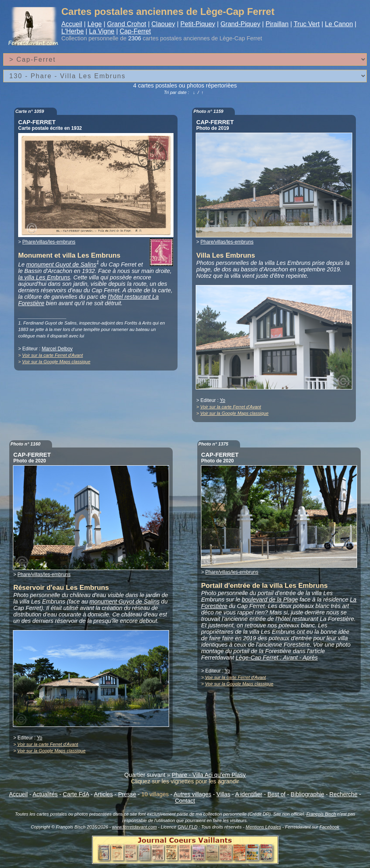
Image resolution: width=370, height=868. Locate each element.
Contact (185, 801)
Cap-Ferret (135, 31)
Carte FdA (76, 794)
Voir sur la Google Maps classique (56, 362)
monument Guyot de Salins (61, 264)
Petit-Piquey (198, 24)
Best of (277, 794)
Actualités (45, 794)
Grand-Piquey (240, 24)
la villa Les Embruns (44, 277)
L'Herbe (73, 31)
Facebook (329, 827)
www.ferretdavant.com (135, 827)
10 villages (155, 794)
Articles (103, 794)
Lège (95, 24)
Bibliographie (307, 794)
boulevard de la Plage (270, 599)
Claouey (163, 24)
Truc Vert (307, 24)
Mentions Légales (263, 827)
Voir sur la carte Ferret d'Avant (53, 355)
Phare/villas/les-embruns (49, 242)
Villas (224, 794)
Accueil (72, 24)
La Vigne (102, 31)
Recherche (343, 794)
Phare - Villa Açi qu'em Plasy (209, 775)
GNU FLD (187, 827)
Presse (127, 794)
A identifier (249, 794)
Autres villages (192, 794)
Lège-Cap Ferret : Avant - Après (277, 658)
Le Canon (339, 24)
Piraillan (277, 24)
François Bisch (321, 814)
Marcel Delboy (57, 349)
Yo (223, 400)
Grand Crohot (126, 24)
